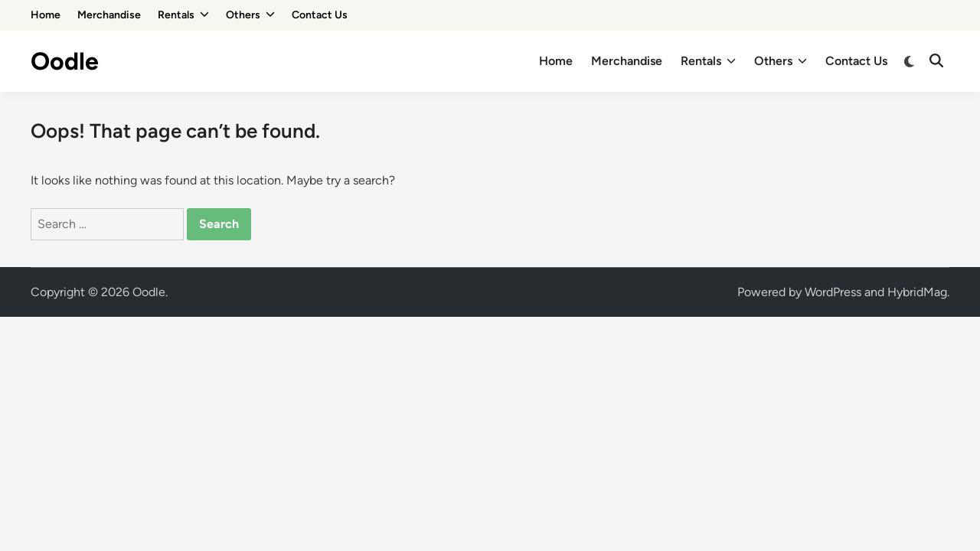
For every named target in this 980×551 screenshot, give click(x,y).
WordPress (833, 292)
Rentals (183, 15)
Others (250, 15)
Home (46, 15)
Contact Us (320, 15)
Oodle (65, 61)
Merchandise (109, 15)
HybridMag (917, 292)
